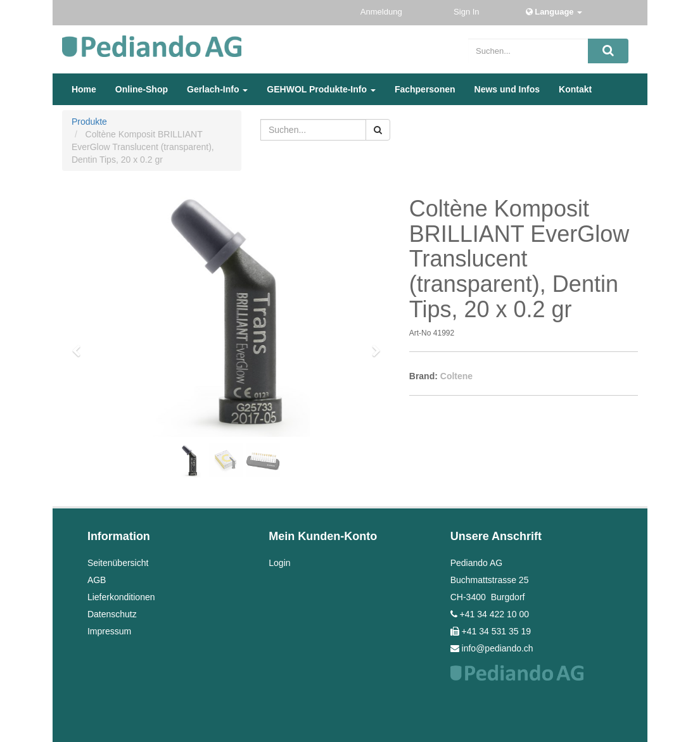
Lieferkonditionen (121, 597)
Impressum (109, 631)
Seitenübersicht (118, 563)
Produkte (89, 122)
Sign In (468, 12)
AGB (97, 580)
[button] (80, 345)
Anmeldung (382, 12)
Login (279, 563)
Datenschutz (112, 614)
